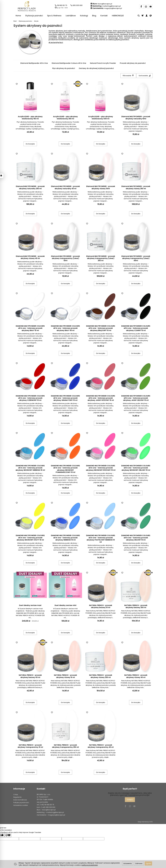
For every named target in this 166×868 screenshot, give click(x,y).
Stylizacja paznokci (34, 16)
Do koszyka (30, 144)
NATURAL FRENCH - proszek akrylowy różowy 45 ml (136, 676)
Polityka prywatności (21, 803)
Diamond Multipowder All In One (34, 63)
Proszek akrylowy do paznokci (133, 63)
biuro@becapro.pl (105, 4)
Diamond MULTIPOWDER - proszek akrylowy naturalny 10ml (136, 118)
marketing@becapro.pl (111, 6)
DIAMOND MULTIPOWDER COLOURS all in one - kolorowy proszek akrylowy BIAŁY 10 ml (30, 328)
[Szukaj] (139, 16)
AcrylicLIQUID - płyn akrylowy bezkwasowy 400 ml (101, 118)
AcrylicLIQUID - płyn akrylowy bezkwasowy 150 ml (30, 118)
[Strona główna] (27, 6)
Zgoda (148, 863)
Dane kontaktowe (20, 800)
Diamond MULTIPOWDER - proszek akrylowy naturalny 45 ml (65, 187)
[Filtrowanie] (128, 76)
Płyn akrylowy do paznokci (64, 68)
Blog (94, 16)
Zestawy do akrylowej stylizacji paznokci (96, 68)
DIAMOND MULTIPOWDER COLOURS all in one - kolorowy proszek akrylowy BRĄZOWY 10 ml (101, 328)
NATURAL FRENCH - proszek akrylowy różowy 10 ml (65, 676)
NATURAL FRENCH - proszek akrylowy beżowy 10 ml (101, 606)
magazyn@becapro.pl (113, 8)
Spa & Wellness (54, 16)
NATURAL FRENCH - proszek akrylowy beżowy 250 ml (136, 606)
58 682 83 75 (62, 5)
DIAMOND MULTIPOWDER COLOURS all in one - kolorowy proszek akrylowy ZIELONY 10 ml (136, 538)
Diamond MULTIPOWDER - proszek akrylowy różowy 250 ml (136, 187)
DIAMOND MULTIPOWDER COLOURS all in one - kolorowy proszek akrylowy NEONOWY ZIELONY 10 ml (136, 468)
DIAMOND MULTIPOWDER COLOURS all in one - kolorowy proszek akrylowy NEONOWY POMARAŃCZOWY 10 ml (65, 469)
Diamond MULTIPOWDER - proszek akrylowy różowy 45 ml (30, 257)
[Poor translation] (8, 835)
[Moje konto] (147, 16)
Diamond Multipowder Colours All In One (69, 63)
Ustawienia (128, 863)
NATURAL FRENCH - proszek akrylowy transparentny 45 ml (101, 746)
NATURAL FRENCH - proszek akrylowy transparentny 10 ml (30, 746)
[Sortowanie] (145, 76)
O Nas (16, 795)
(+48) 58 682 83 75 (47, 805)
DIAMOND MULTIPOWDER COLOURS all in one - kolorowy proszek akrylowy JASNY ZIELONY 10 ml (136, 398)
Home (18, 16)
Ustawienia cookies (21, 805)
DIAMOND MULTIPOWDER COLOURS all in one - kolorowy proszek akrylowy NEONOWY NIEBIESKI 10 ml (30, 468)
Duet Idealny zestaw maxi (30, 605)
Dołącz (130, 800)
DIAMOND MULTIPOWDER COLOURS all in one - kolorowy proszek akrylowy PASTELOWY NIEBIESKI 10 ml (101, 539)
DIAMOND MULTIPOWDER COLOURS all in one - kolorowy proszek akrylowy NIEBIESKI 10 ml (65, 538)
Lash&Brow (71, 16)
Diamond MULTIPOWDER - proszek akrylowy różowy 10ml (101, 187)
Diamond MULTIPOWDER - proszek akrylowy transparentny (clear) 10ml (65, 258)
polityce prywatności (90, 865)
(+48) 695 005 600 (48, 807)
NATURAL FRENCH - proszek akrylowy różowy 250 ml (101, 676)
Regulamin (17, 797)
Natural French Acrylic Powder (103, 63)
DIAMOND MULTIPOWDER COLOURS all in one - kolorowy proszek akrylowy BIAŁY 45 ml (65, 328)
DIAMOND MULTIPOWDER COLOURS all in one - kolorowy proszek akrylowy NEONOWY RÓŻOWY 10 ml (101, 468)
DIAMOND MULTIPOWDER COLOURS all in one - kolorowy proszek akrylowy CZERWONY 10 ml (30, 398)
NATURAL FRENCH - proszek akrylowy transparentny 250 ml (65, 746)
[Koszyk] (143, 16)
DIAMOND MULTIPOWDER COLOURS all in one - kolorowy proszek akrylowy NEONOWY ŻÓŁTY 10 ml (30, 538)
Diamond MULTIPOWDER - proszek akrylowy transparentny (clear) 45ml (136, 258)
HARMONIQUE (118, 16)
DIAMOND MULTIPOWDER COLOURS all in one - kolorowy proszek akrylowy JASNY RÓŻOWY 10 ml (101, 398)
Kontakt (104, 16)
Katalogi (84, 16)
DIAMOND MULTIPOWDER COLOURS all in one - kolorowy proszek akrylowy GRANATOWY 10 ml (65, 398)
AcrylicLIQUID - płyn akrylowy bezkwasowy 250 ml (65, 118)
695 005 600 (78, 5)
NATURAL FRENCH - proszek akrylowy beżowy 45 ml (30, 676)
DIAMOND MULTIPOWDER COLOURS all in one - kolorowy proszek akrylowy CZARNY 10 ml (136, 328)
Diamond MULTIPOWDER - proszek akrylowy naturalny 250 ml (30, 187)
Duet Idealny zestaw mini (65, 605)
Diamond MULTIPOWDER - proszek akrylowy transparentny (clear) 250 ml (101, 258)
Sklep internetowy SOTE (145, 822)
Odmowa (139, 863)
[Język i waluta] (151, 16)
